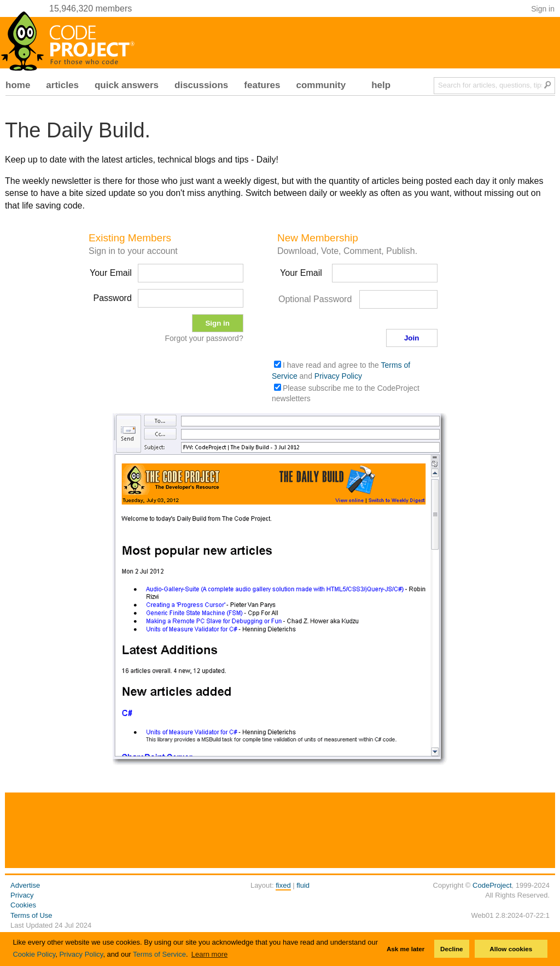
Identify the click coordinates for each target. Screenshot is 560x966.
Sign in (543, 9)
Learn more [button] (209, 954)
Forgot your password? (204, 338)
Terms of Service (159, 954)
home (18, 85)
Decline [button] (452, 949)
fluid (303, 885)
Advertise (25, 885)
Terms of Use (31, 915)
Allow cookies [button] (511, 949)
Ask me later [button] (406, 949)
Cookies (23, 905)
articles (62, 85)
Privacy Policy (81, 954)
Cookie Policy (34, 954)
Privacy (22, 895)
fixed (283, 885)
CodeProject (492, 885)
